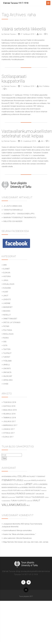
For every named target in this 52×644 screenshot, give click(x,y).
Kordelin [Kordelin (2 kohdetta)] (5, 484)
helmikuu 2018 (9, 414)
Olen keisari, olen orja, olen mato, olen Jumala (31, 542)
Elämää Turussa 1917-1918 (16, 3)
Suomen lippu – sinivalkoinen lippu (19, 214)
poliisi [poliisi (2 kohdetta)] (10, 491)
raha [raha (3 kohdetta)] (28, 490)
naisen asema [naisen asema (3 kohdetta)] (35, 487)
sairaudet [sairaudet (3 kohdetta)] (30, 494)
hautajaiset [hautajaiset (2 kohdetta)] (31, 477)
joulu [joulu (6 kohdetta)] (20, 480)
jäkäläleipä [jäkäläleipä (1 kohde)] (27, 481)
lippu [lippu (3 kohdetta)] (35, 484)
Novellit (7, 315)
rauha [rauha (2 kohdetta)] (4, 494)
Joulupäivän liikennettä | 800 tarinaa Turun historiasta (23, 524)
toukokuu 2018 (10, 402)
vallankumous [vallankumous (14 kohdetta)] (14, 505)
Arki (41, 34)
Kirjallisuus (9, 284)
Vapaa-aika (8, 380)
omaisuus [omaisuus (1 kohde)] (4, 491)
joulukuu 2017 (9, 421)
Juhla (6, 280)
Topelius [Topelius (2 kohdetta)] (27, 497)
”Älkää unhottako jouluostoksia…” (24, 534)
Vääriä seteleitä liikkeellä (24, 29)
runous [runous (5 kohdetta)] (21, 494)
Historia (7, 276)
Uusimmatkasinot (10, 530)
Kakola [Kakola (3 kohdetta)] (34, 480)
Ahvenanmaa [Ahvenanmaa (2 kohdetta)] (7, 477)
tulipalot (7, 353)
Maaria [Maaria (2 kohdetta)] (4, 488)
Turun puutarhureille (13, 210)
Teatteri (7, 349)
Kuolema (7, 288)
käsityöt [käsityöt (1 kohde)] (21, 485)
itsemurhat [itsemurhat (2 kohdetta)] (41, 477)
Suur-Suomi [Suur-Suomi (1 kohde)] (12, 497)
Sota (5, 345)
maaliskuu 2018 (10, 410)
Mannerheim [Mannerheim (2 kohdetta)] (12, 488)
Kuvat (6, 292)
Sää (5, 342)
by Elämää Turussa (9, 34)
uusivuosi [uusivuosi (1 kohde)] (30, 501)
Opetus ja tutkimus (12, 322)
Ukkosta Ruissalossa (24, 538)
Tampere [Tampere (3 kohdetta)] (20, 497)
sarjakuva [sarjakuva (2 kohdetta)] (40, 494)
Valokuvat (8, 376)
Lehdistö (7, 299)
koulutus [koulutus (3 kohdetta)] (13, 484)
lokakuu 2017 (9, 429)
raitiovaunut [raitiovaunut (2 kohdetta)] (36, 491)
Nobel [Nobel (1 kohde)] (44, 488)
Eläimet (7, 269)
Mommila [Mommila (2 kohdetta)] (25, 488)
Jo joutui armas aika (13, 206)
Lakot (6, 296)
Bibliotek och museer (13, 221)
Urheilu (6, 365)
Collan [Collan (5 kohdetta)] (22, 476)
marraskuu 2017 (10, 425)
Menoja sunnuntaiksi (24, 530)
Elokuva (7, 273)
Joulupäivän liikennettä (10, 527)
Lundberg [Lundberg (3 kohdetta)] (43, 484)
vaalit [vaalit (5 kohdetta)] (37, 500)
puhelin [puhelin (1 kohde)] (23, 491)
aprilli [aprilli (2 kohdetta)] (15, 477)
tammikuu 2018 (9, 418)
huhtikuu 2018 (9, 406)
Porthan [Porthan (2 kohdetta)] (16, 491)
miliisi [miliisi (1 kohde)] (19, 488)
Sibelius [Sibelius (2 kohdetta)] (5, 497)
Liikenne (7, 303)
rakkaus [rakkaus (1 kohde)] (44, 491)
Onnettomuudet (10, 319)
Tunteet (7, 357)
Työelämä (7, 361)
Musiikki (7, 311)
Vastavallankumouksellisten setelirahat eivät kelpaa (27, 134)
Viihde (6, 384)
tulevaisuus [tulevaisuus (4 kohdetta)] (38, 497)
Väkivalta (7, 372)
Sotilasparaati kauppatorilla (14, 79)
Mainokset (8, 307)
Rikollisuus (8, 334)
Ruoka (6, 338)
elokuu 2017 (8, 437)
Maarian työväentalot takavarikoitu (20, 218)
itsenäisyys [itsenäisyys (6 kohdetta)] (9, 480)
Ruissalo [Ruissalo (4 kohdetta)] (11, 494)
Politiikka (46, 86)
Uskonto (7, 369)
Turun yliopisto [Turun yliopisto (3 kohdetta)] (19, 501)
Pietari (6, 326)
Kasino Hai (7, 534)
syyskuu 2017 (9, 433)
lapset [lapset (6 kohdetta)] (28, 484)
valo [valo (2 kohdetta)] (28, 505)
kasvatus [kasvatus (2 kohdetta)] (42, 480)
